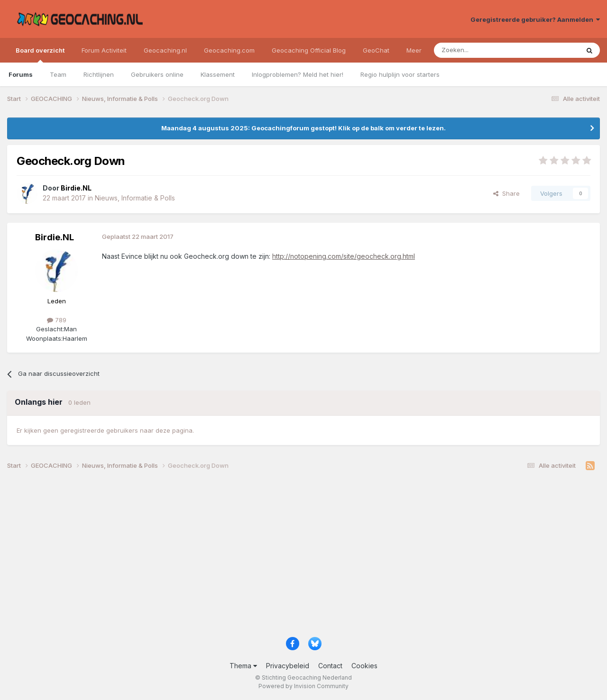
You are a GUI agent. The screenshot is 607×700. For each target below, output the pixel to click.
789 (57, 320)
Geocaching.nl (165, 50)
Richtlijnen (99, 74)
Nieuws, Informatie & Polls (135, 198)
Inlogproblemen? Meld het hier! (298, 74)
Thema (243, 666)
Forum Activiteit (104, 50)
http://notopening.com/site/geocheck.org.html (344, 256)
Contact (330, 666)
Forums (21, 74)
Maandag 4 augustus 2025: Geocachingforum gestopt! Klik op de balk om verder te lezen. (303, 128)
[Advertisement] (292, 557)
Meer (414, 50)
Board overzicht (40, 55)
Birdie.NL (55, 237)
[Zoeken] (477, 50)
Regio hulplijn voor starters (400, 74)
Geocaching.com (229, 50)
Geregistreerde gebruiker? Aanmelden (535, 19)
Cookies (364, 666)
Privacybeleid (288, 666)
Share (506, 193)
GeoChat (376, 50)
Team (58, 74)
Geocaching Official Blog (309, 50)
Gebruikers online (157, 74)
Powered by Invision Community (303, 686)
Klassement (218, 74)
